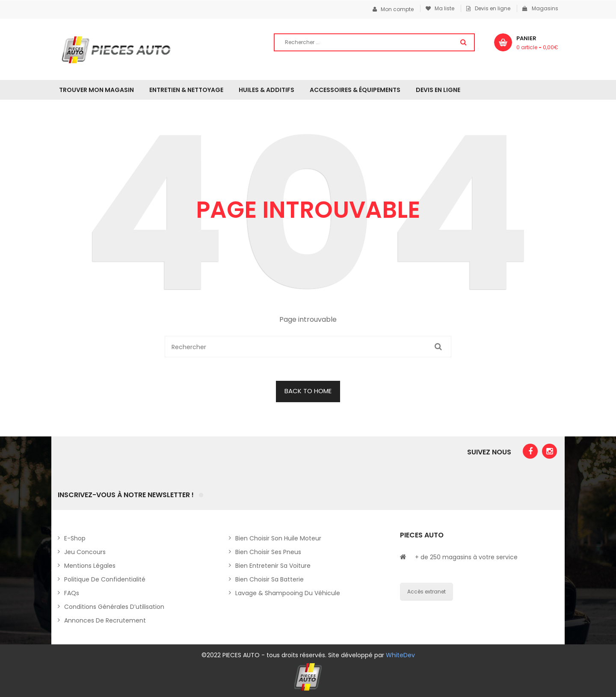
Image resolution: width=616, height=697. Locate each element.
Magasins (540, 8)
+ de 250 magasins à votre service (466, 557)
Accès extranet (426, 592)
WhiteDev (400, 655)
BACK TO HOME (308, 391)
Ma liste (440, 8)
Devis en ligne (488, 8)
